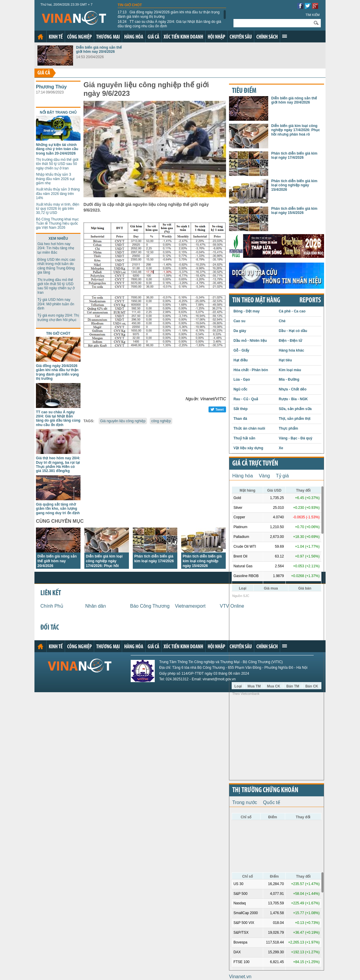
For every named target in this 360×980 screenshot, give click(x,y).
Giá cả (153, 37)
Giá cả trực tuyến (255, 464)
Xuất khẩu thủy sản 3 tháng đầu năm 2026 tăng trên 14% (58, 194)
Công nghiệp (79, 37)
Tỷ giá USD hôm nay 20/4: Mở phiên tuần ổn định (56, 304)
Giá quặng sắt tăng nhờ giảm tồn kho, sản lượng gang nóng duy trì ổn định (58, 509)
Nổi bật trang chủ (58, 112)
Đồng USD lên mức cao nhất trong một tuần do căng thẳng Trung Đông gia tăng (56, 266)
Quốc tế (272, 802)
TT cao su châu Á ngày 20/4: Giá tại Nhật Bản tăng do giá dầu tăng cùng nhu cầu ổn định (169, 24)
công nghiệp (161, 421)
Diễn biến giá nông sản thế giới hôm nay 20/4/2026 (99, 50)
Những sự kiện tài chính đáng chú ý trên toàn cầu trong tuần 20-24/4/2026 (57, 149)
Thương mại (108, 37)
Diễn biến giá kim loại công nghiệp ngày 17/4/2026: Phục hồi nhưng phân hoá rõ (296, 130)
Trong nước (245, 802)
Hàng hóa (134, 37)
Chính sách (267, 37)
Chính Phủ (52, 606)
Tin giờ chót (130, 5)
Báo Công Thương (150, 606)
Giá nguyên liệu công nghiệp (123, 421)
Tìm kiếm (312, 15)
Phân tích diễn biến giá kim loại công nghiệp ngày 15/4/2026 (202, 561)
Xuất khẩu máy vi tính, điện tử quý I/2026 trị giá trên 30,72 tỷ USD (58, 209)
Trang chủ (40, 37)
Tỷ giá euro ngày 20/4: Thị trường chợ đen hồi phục (58, 317)
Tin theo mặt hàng (256, 301)
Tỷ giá (282, 476)
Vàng (264, 476)
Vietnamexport (190, 606)
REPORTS (310, 301)
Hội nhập (216, 37)
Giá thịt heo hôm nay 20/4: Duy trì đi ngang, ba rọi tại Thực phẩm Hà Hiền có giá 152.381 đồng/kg (58, 464)
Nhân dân (95, 606)
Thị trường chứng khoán (265, 790)
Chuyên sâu (241, 37)
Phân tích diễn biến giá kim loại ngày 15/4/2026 (294, 211)
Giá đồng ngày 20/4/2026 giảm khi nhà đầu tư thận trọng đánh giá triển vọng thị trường (169, 14)
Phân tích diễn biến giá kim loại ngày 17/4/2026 (294, 155)
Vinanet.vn (240, 977)
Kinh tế (56, 37)
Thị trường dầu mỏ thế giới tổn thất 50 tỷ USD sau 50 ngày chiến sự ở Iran (57, 164)
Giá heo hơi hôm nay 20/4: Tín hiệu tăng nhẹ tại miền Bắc (56, 248)
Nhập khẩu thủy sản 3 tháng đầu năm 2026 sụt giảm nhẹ (55, 179)
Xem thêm (285, 36)
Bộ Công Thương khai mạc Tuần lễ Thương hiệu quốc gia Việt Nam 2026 (57, 224)
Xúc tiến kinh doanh (183, 37)
